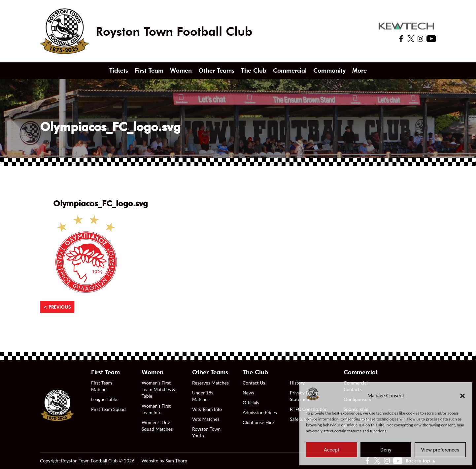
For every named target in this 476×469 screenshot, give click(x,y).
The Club (254, 70)
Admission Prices (260, 412)
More (359, 70)
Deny (386, 450)
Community (329, 70)
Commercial (290, 70)
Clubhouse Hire (258, 422)
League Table (104, 399)
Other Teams (216, 70)
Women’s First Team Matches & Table (158, 389)
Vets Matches (206, 419)
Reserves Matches (210, 383)
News (248, 393)
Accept (332, 450)
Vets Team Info (207, 409)
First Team (149, 70)
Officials (251, 402)
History (297, 383)
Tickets (119, 70)
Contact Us (254, 383)
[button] (462, 395)
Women (181, 70)
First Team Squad (108, 409)
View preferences (440, 450)
